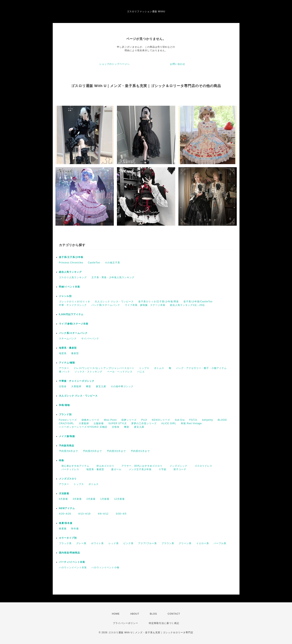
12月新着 (119, 499)
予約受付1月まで (140, 451)
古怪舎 (63, 386)
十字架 (161, 469)
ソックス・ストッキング (88, 372)
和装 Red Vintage (191, 423)
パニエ (141, 372)
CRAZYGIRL (67, 423)
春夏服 (63, 529)
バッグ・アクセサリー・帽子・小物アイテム (201, 368)
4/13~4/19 (83, 514)
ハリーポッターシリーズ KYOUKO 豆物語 (83, 427)
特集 (61, 460)
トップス (144, 368)
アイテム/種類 (67, 363)
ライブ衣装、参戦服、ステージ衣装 (145, 305)
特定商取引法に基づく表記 (164, 623)
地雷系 (63, 353)
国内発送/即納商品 (69, 553)
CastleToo (94, 263)
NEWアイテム (67, 508)
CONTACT (174, 614)
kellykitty (207, 420)
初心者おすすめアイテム (74, 466)
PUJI (144, 420)
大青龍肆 (76, 386)
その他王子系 (112, 263)
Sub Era (180, 420)
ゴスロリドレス (203, 466)
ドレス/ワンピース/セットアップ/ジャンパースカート (104, 368)
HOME (116, 614)
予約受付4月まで (69, 451)
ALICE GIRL (169, 423)
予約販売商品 (67, 446)
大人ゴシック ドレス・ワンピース (114, 302)
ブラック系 (65, 543)
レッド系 (114, 543)
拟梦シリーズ (129, 420)
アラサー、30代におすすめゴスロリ (141, 466)
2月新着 (91, 499)
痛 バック (64, 372)
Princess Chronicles (71, 263)
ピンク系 (128, 543)
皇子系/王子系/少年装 (71, 257)
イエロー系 (203, 543)
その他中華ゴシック (122, 386)
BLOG (153, 614)
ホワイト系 (97, 543)
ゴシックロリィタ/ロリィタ (75, 302)
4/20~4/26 (65, 514)
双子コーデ (179, 469)
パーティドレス (69, 469)
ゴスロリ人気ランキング (73, 277)
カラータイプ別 (68, 538)
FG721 (193, 420)
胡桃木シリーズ (90, 420)
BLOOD (222, 420)
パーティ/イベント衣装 (72, 562)
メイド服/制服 (67, 436)
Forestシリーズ (68, 420)
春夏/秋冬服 (66, 523)
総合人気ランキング (70, 272)
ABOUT (135, 614)
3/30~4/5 (120, 514)
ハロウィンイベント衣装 (73, 567)
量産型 (75, 353)
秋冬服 (75, 529)
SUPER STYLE (118, 423)
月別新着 (64, 494)
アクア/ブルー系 (147, 543)
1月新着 (105, 499)
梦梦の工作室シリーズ (144, 423)
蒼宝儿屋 (101, 386)
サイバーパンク (90, 339)
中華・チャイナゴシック (73, 305)
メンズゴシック (177, 466)
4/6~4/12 (102, 514)
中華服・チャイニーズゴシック (77, 381)
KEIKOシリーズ (161, 420)
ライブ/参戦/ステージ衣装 (74, 324)
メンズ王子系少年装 (139, 469)
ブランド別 (65, 414)
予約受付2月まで (116, 451)
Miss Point (110, 420)
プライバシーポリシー (125, 623)
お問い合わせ (178, 64)
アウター (64, 368)
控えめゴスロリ (104, 466)
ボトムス (159, 368)
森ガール (115, 469)
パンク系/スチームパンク (106, 305)
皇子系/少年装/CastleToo (198, 302)
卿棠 (89, 386)
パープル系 (220, 543)
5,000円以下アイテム (71, 314)
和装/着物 (64, 405)
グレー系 (81, 543)
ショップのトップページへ (114, 64)
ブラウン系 (168, 543)
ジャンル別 (65, 296)
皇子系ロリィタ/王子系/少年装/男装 (159, 302)
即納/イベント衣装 (69, 287)
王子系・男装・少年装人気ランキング (113, 277)
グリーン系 (185, 543)
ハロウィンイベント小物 (105, 567)
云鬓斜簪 (99, 423)
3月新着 (77, 499)
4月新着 (64, 499)
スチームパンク (68, 339)
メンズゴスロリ (68, 479)
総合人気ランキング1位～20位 (187, 305)
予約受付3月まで (93, 451)
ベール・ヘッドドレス (120, 372)
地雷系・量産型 (68, 348)
